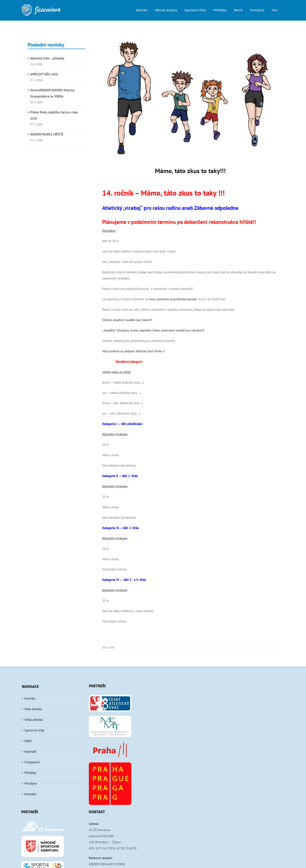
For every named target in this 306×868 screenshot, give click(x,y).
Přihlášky (30, 773)
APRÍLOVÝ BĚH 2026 (44, 74)
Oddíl (28, 741)
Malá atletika (33, 709)
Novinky (30, 698)
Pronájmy (31, 783)
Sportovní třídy (34, 730)
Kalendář (30, 752)
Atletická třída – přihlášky (47, 58)
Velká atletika (33, 720)
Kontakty (30, 794)
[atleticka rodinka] (190, 98)
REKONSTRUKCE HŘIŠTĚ (47, 134)
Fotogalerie (32, 762)
